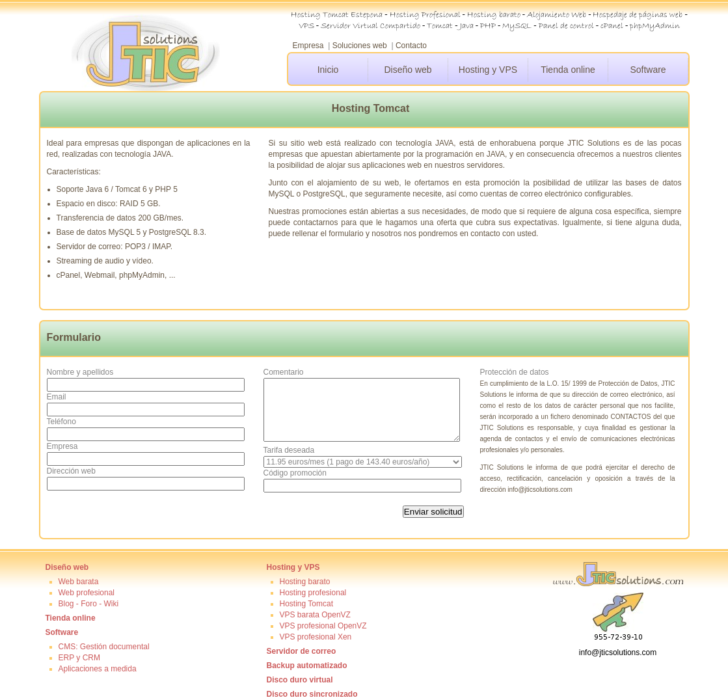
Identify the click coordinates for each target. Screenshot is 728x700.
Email (57, 397)
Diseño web (408, 70)
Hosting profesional (313, 593)
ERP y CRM (79, 658)
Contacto (411, 46)
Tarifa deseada (289, 450)
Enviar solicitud (433, 512)
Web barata (79, 582)
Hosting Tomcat (306, 604)
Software (648, 70)
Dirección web (71, 471)
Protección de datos (515, 372)
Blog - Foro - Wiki (89, 604)
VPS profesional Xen (316, 637)
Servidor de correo (302, 651)
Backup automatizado (307, 666)
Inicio (328, 70)
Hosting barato (305, 582)
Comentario (284, 372)
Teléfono (61, 422)
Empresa (308, 46)
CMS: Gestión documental (104, 647)
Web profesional (87, 593)
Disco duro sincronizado (312, 694)
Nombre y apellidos (80, 372)
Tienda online (568, 70)
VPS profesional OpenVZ (323, 626)
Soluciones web (360, 46)
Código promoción (295, 473)
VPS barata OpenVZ (315, 615)
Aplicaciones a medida (98, 669)
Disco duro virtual (300, 680)
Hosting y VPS (488, 70)
